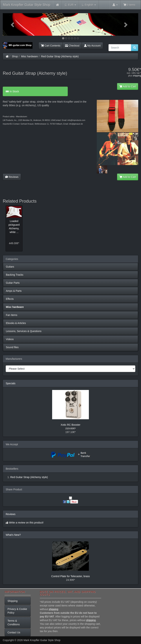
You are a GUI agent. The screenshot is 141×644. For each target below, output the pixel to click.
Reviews (12, 177)
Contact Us (14, 632)
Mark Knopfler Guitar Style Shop (27, 5)
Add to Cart (128, 86)
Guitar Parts (13, 283)
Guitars (10, 267)
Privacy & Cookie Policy (17, 611)
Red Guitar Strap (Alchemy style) (60, 56)
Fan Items (12, 315)
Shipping (13, 601)
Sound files (12, 347)
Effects (10, 299)
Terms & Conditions (14, 623)
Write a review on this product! (26, 523)
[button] (13, 24)
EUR (70, 5)
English (89, 5)
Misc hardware (29, 56)
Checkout (72, 46)
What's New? (13, 535)
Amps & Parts (14, 291)
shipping (137, 76)
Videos (10, 339)
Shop (15, 56)
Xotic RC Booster (70, 425)
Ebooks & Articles (16, 323)
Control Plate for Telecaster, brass (70, 576)
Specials (11, 383)
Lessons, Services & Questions (24, 331)
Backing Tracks (15, 275)
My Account (92, 46)
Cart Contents (51, 46)
